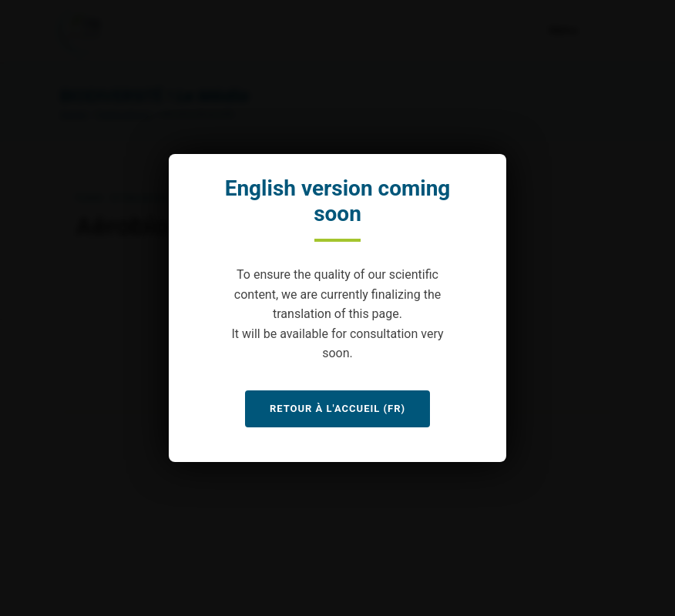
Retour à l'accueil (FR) (337, 408)
